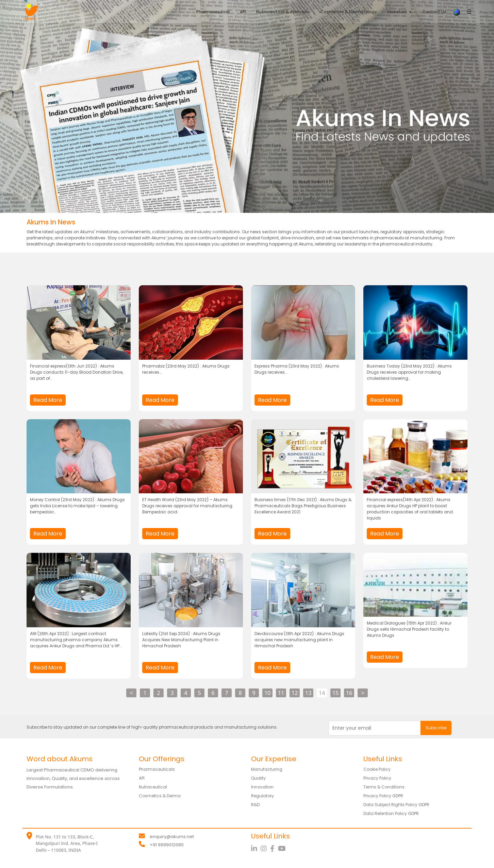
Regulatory (264, 796)
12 (295, 693)
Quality (260, 778)
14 (322, 693)
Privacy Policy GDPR (386, 796)
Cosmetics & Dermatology (349, 12)
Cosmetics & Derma (163, 796)
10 (267, 693)
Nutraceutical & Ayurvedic (283, 12)
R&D (256, 804)
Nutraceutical (155, 787)
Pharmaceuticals (159, 769)
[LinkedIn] (256, 849)
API (243, 12)
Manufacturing (269, 769)
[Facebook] (274, 849)
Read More (48, 400)
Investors (397, 12)
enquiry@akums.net (172, 837)
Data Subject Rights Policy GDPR (401, 804)
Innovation (264, 787)
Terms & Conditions (387, 787)
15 (335, 693)
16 (349, 693)
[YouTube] (283, 849)
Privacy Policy (379, 778)
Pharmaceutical (213, 12)
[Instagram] (265, 849)
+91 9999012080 (167, 845)
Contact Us (434, 12)
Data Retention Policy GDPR (396, 813)
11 (281, 693)
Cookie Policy (379, 769)
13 (308, 693)
